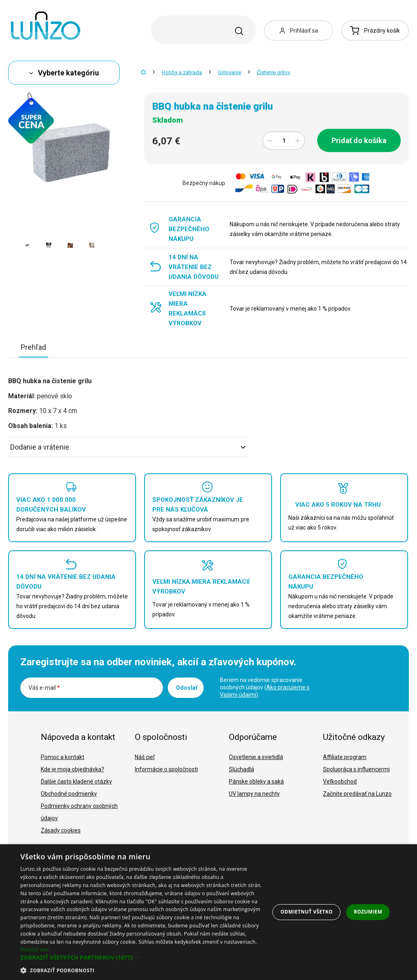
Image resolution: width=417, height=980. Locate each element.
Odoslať (187, 688)
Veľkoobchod (340, 781)
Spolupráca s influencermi (356, 769)
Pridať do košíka (359, 140)
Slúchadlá (241, 769)
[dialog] (208, 912)
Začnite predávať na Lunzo (357, 794)
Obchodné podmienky (69, 794)
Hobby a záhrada (182, 72)
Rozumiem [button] (368, 912)
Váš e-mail (44, 688)
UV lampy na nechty (254, 794)
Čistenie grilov (273, 72)
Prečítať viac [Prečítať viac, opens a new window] (35, 950)
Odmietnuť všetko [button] (307, 912)
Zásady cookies (61, 830)
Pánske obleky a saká (256, 781)
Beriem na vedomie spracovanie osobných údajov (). (265, 687)
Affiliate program (345, 757)
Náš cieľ (145, 757)
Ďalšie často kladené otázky (76, 781)
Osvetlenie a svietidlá (256, 757)
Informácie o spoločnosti (166, 769)
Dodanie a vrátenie (128, 447)
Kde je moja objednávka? (72, 769)
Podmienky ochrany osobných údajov (79, 812)
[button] (141, 958)
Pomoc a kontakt (63, 757)
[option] (27, 245)
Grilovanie (229, 72)
